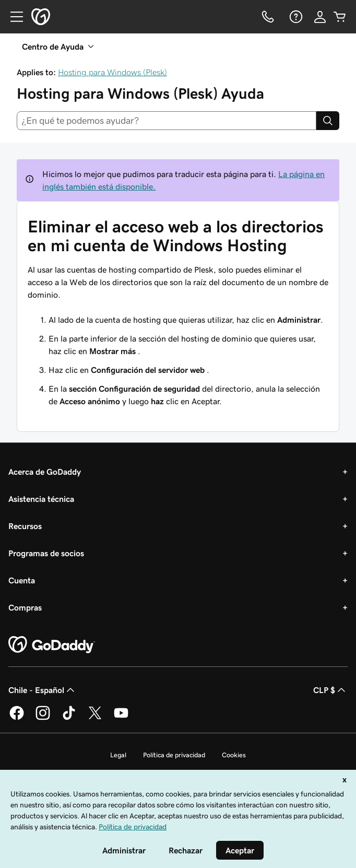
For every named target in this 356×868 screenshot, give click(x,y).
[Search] (328, 121)
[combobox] (167, 121)
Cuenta (22, 580)
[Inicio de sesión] (320, 17)
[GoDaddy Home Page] (52, 645)
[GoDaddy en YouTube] (121, 718)
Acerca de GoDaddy (45, 472)
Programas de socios (46, 553)
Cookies (234, 755)
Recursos (25, 526)
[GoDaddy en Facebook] (17, 718)
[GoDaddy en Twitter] (95, 718)
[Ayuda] (295, 17)
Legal (118, 755)
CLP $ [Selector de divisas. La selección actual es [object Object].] (330, 690)
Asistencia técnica (41, 499)
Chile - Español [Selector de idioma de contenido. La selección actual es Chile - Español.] (43, 690)
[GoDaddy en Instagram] (43, 718)
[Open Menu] (13, 17)
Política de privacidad (174, 755)
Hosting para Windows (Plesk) (112, 72)
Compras (25, 607)
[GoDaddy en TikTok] (69, 718)
